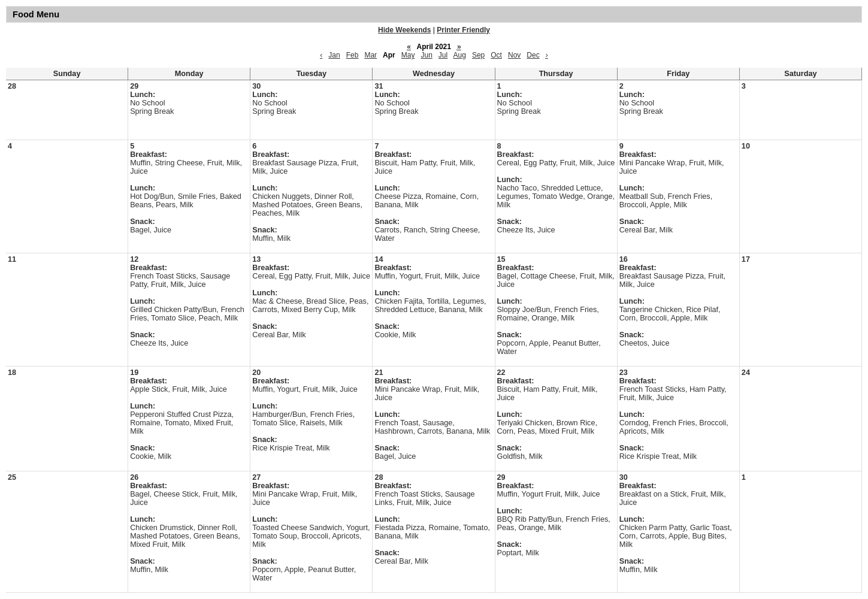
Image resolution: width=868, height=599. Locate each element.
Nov (514, 55)
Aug (460, 55)
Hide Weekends (404, 30)
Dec (533, 55)
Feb (353, 55)
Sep (478, 55)
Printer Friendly (463, 30)
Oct (496, 55)
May (408, 55)
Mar (371, 55)
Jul (443, 55)
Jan (334, 55)
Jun (426, 55)
